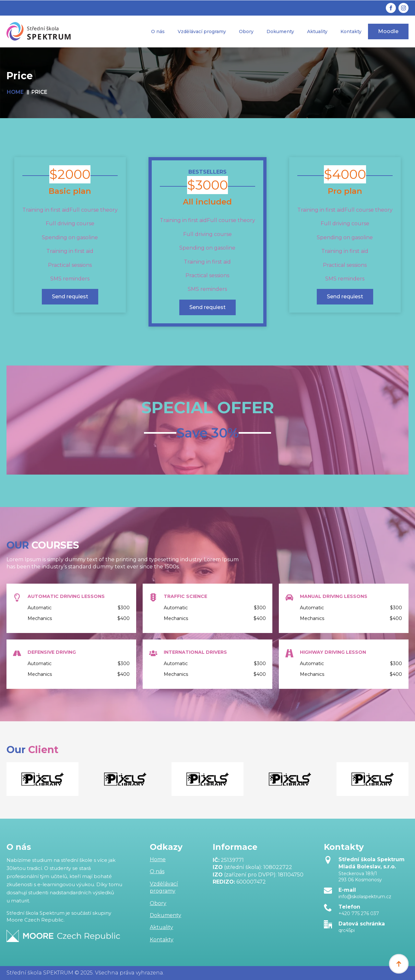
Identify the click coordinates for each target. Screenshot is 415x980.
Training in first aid (70, 251)
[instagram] (403, 8)
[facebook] (391, 8)
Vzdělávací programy (202, 31)
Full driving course (70, 223)
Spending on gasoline (70, 237)
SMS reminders (70, 279)
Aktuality (317, 31)
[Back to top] (399, 964)
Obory (246, 31)
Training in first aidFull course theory (70, 210)
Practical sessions (70, 265)
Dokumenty (280, 31)
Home (158, 859)
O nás (158, 31)
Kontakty (351, 31)
